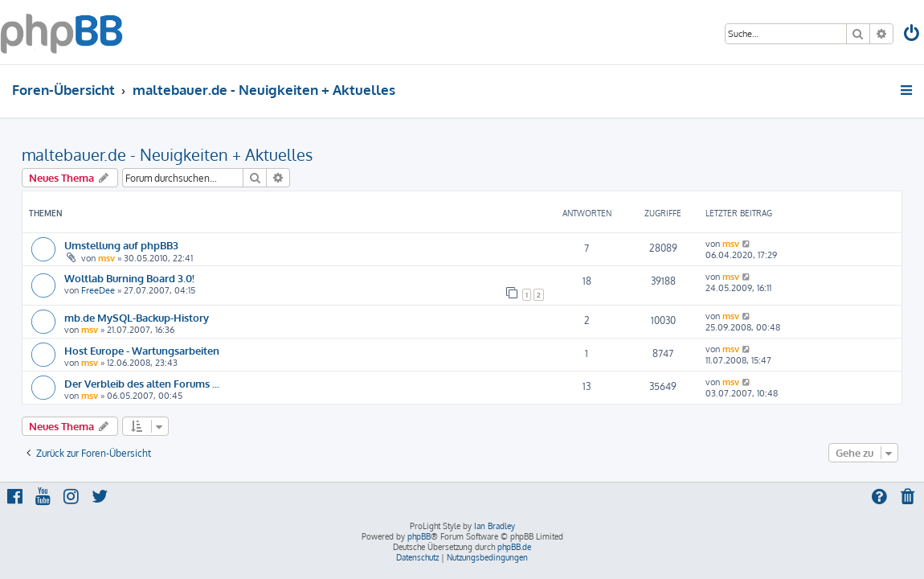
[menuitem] (913, 35)
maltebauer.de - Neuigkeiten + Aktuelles (167, 154)
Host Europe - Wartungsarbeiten (142, 350)
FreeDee (98, 290)
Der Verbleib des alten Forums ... (142, 383)
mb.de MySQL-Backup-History (137, 317)
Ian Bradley (495, 526)
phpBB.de (514, 547)
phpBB (419, 536)
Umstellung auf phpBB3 (121, 245)
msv (106, 258)
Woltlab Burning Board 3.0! (129, 278)
